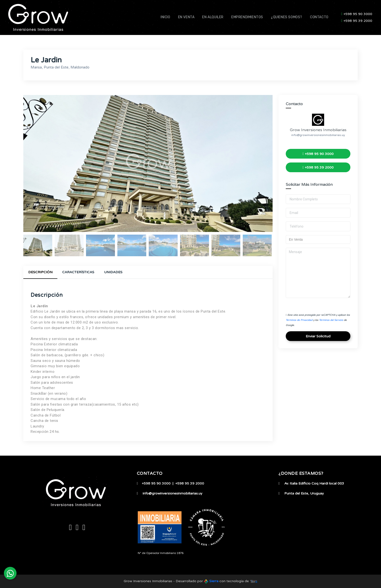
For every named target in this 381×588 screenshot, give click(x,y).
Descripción (40, 272)
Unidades (113, 272)
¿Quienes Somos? (287, 17)
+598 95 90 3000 (357, 14)
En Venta (186, 17)
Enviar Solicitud (318, 336)
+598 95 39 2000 (357, 21)
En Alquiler (213, 17)
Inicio (165, 17)
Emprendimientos (247, 17)
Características (78, 272)
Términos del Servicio (331, 320)
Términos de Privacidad (299, 320)
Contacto (319, 17)
